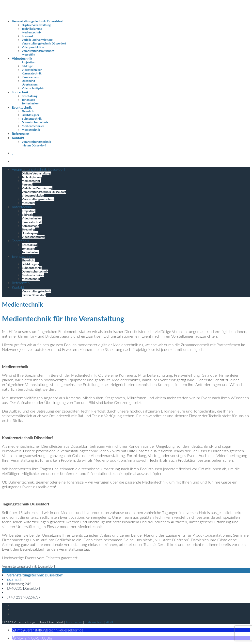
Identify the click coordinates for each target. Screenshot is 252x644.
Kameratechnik (32, 73)
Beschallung (30, 96)
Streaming (28, 81)
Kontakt (18, 138)
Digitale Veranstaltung (36, 25)
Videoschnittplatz (33, 88)
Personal (27, 36)
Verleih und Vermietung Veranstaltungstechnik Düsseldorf (44, 42)
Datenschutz (94, 622)
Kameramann (30, 77)
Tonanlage (28, 100)
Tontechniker (30, 103)
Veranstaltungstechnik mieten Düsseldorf (36, 143)
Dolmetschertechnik (35, 122)
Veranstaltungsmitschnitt (38, 51)
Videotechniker (32, 70)
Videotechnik (22, 58)
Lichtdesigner (31, 115)
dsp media (15, 579)
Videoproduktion (33, 47)
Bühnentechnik (32, 119)
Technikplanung (32, 29)
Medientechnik (31, 32)
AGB (110, 622)
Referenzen (20, 134)
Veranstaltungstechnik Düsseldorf (38, 21)
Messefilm (28, 54)
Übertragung (30, 84)
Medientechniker (33, 126)
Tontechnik (20, 92)
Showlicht (28, 111)
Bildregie (27, 66)
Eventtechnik (22, 107)
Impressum (74, 622)
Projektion (29, 62)
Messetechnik (31, 130)
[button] (48, 630)
